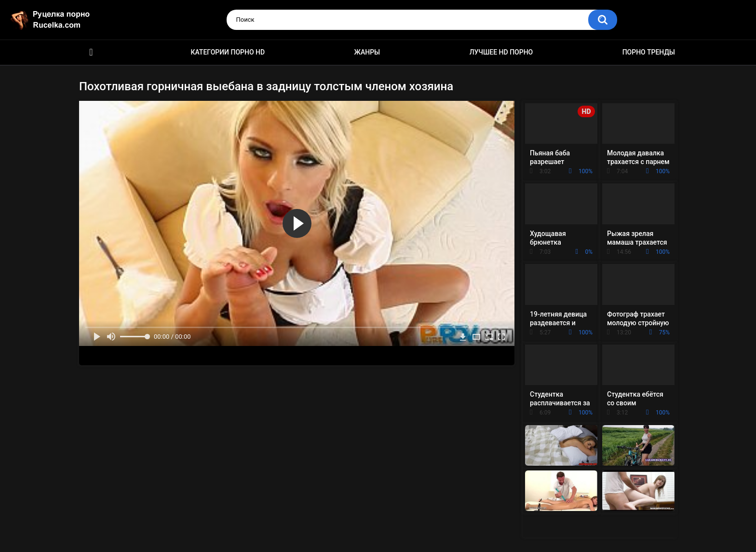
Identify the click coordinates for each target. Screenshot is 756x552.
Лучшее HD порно (501, 52)
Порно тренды (649, 52)
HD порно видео (91, 52)
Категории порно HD (228, 52)
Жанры (367, 52)
